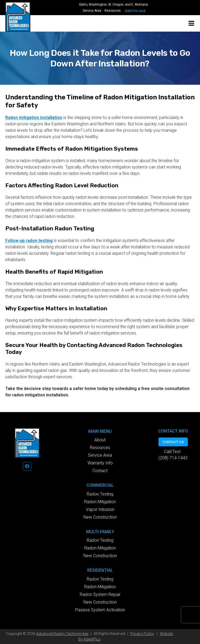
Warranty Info (100, 463)
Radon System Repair (100, 594)
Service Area (92, 11)
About (100, 440)
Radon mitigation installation (34, 118)
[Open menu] (191, 23)
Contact (100, 471)
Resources (113, 11)
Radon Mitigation (100, 502)
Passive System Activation (100, 610)
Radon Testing (100, 494)
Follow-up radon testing (29, 241)
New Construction (100, 517)
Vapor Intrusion (100, 509)
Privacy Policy (142, 634)
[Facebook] (27, 466)
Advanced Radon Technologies (62, 634)
